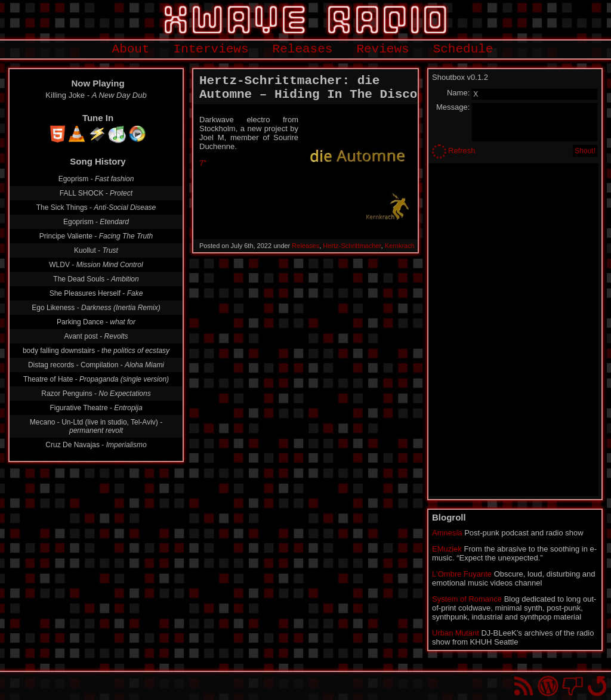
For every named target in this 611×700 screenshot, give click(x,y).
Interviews (211, 49)
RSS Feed (524, 686)
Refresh (462, 151)
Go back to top (597, 686)
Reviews (382, 49)
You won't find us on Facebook (573, 686)
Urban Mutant (456, 633)
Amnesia (447, 533)
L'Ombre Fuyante (462, 574)
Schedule (463, 49)
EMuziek (447, 549)
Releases (303, 49)
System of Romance (467, 599)
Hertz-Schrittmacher (352, 246)
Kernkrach (400, 246)
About (131, 49)
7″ (203, 163)
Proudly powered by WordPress (548, 686)
